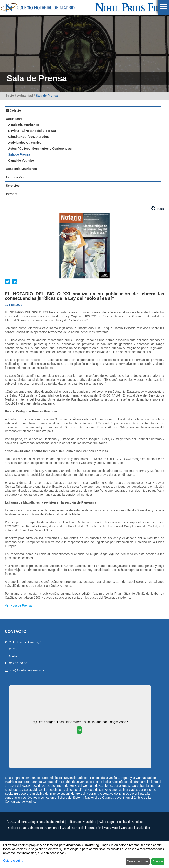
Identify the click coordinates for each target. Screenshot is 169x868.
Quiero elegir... (13, 861)
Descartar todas (138, 861)
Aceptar (158, 861)
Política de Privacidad (81, 822)
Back (158, 208)
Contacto (127, 828)
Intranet (12, 194)
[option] (84, 246)
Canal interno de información (81, 828)
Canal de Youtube (21, 160)
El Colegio (13, 110)
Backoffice (143, 828)
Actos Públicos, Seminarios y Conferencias (40, 149)
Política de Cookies (130, 822)
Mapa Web (111, 828)
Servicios (13, 186)
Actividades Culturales (25, 143)
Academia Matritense (24, 125)
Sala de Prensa (47, 96)
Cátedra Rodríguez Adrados (28, 137)
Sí (79, 730)
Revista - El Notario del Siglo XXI (32, 131)
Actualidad (25, 96)
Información (15, 177)
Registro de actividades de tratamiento (33, 828)
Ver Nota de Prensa (18, 605)
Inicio (10, 96)
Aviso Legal (107, 822)
